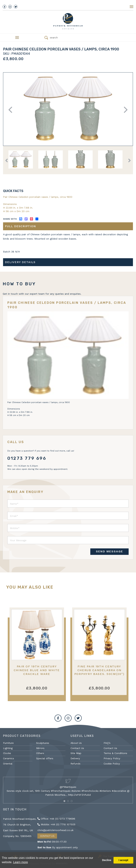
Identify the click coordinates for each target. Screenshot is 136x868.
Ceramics (9, 758)
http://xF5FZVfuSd (79, 795)
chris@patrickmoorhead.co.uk (55, 830)
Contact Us (77, 748)
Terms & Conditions (115, 753)
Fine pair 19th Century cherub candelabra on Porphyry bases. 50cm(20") (99, 670)
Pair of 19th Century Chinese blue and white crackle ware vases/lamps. (37, 672)
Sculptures (43, 743)
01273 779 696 (27, 458)
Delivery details (20, 262)
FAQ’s (107, 743)
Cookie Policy (112, 764)
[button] (64, 801)
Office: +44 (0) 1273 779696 (56, 819)
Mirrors (40, 748)
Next (124, 110)
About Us (76, 743)
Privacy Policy (112, 758)
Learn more (21, 862)
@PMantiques (68, 787)
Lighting (8, 748)
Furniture (8, 743)
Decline (107, 860)
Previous (12, 110)
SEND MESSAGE (109, 551)
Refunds (75, 764)
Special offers (45, 758)
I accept (123, 860)
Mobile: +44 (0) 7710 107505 (56, 824)
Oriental (8, 764)
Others (40, 753)
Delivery (75, 758)
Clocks (7, 753)
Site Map (76, 753)
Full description (20, 226)
